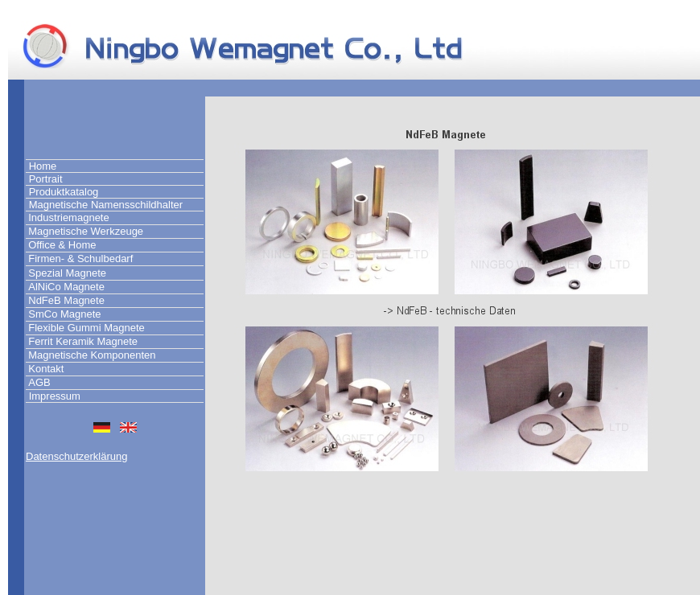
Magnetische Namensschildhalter (106, 205)
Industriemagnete (68, 217)
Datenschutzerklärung (76, 456)
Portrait (46, 179)
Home (43, 166)
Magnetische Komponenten (92, 355)
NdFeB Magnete (66, 300)
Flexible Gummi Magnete (86, 328)
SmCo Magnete (64, 314)
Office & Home (62, 245)
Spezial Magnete (67, 273)
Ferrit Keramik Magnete (83, 341)
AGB (39, 382)
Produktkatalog (64, 192)
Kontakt (46, 369)
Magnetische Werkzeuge (86, 231)
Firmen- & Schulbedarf (80, 259)
